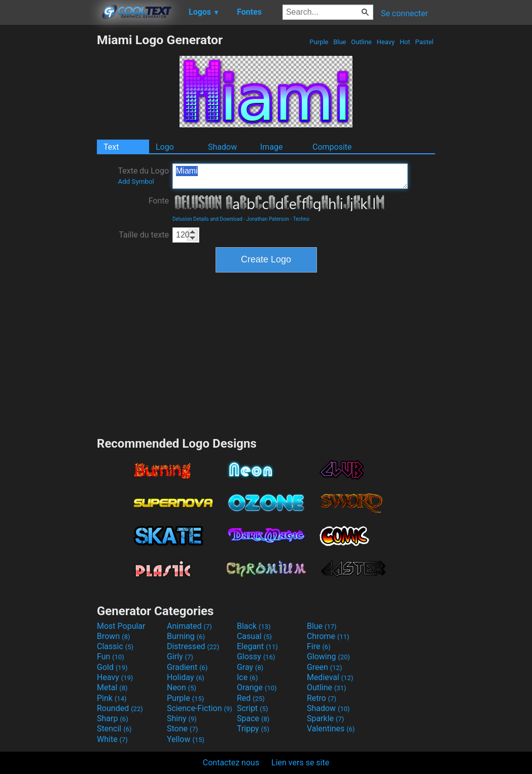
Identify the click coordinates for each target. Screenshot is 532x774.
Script (253, 708)
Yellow (186, 739)
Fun (111, 657)
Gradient (187, 667)
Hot (405, 42)
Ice (247, 677)
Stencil (114, 729)
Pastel (424, 42)
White (112, 739)
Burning (186, 636)
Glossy (256, 657)
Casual (254, 636)
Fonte (159, 201)
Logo (165, 147)
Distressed (193, 646)
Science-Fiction (200, 708)
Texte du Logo (143, 176)
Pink (112, 698)
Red (251, 698)
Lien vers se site (300, 763)
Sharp (113, 718)
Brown (113, 636)
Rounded (120, 708)
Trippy (253, 729)
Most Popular (121, 626)
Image (272, 147)
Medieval (330, 677)
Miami (290, 176)
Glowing (328, 657)
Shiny (182, 718)
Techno (302, 219)
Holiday (186, 677)
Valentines (331, 729)
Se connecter (404, 13)
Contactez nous (231, 763)
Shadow (222, 147)
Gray (250, 667)
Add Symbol (136, 181)
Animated (189, 626)
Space (253, 718)
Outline (361, 42)
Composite (332, 147)
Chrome (328, 636)
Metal (112, 687)
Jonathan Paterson (268, 219)
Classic (115, 646)
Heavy (385, 42)
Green (325, 667)
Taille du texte (144, 235)
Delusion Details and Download (207, 219)
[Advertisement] (48, 185)
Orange (257, 687)
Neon (182, 687)
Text (111, 147)
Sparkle (325, 718)
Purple (319, 42)
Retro (322, 698)
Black (254, 626)
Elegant (257, 646)
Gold (112, 667)
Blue (340, 42)
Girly (180, 657)
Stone (182, 729)
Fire (319, 646)
